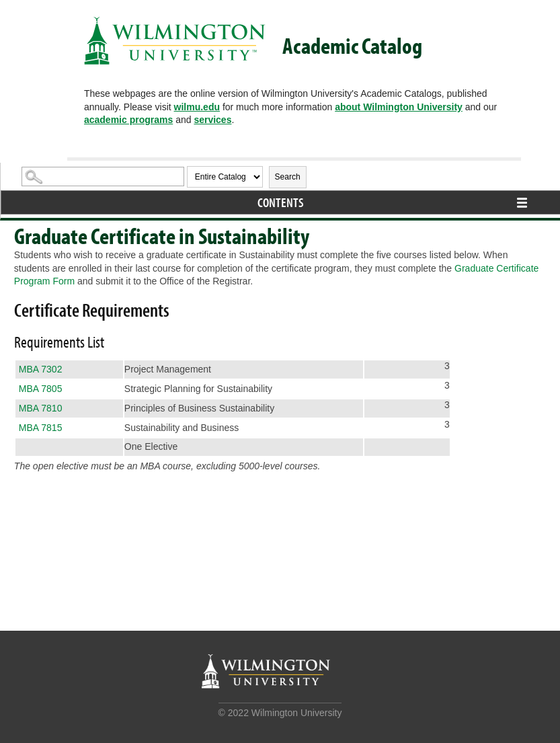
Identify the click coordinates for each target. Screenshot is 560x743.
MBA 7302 (41, 369)
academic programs (128, 120)
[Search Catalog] (103, 177)
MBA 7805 (41, 389)
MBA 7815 (41, 428)
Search (288, 177)
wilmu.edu (197, 107)
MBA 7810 (41, 408)
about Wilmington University (399, 107)
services (212, 120)
